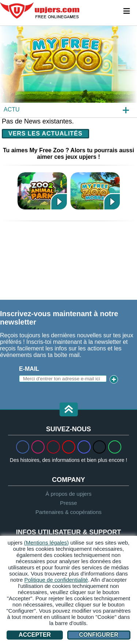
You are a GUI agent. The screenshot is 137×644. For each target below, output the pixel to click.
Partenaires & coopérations (68, 512)
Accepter (35, 635)
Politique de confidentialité (56, 580)
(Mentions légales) (47, 543)
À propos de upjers (69, 494)
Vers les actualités (45, 133)
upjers (40, 11)
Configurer (99, 635)
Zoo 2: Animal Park (42, 191)
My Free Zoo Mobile (95, 191)
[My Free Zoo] (68, 71)
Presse (68, 503)
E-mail (29, 369)
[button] (69, 410)
